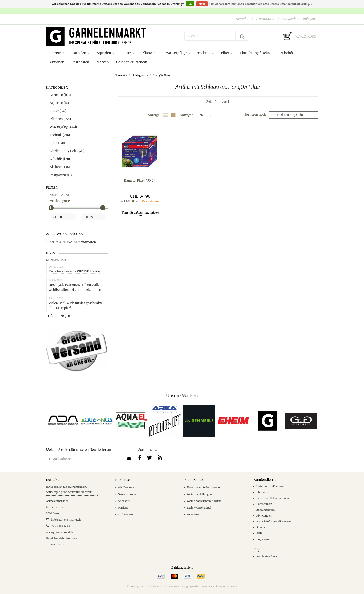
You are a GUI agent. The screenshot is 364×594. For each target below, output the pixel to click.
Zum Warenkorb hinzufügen (140, 214)
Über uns (262, 492)
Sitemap (261, 527)
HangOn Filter (162, 75)
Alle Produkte (126, 487)
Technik (206, 53)
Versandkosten (85, 242)
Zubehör (288, 53)
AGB (259, 533)
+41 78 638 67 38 (58, 526)
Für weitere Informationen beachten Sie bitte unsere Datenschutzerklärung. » (261, 4)
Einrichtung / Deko (256, 53)
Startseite (57, 53)
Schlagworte (140, 75)
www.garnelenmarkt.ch (61, 532)
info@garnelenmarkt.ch (63, 520)
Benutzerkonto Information (204, 487)
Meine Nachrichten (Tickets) (205, 501)
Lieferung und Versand (270, 486)
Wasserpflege (178, 53)
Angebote (124, 501)
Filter (227, 53)
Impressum (263, 539)
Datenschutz (264, 504)
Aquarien (105, 53)
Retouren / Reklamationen (273, 498)
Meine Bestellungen (199, 494)
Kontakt (242, 19)
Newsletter (194, 514)
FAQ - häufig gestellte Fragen (274, 521)
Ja (190, 4)
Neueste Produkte (129, 494)
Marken (102, 62)
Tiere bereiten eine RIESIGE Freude (74, 271)
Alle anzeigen (59, 316)
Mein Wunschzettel (199, 508)
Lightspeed (190, 587)
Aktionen (57, 62)
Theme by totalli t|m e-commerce (218, 587)
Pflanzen (150, 53)
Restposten (80, 62)
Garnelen (81, 53)
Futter (128, 53)
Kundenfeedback (267, 556)
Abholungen (264, 516)
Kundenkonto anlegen (298, 19)
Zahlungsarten (265, 510)
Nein (202, 4)
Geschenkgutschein (132, 62)
